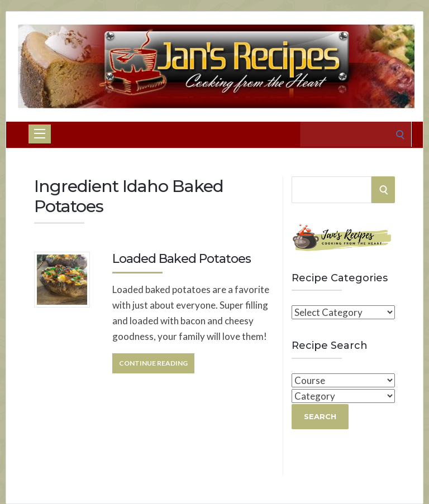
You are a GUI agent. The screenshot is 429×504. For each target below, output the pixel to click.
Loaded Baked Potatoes (182, 259)
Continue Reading (153, 363)
